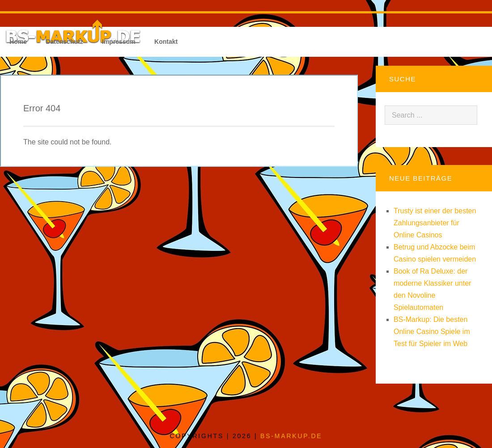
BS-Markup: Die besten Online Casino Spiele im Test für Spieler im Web (432, 332)
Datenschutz (64, 42)
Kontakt (166, 42)
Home (18, 42)
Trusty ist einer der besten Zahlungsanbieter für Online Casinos (435, 223)
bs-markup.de (291, 436)
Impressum (119, 42)
